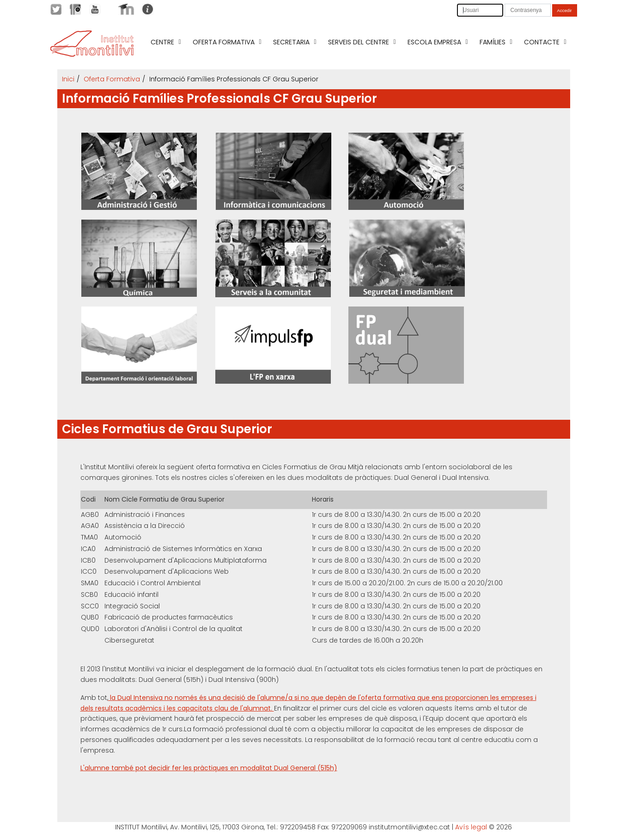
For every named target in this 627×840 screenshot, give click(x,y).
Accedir (565, 10)
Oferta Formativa (112, 79)
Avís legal (471, 827)
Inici (68, 79)
